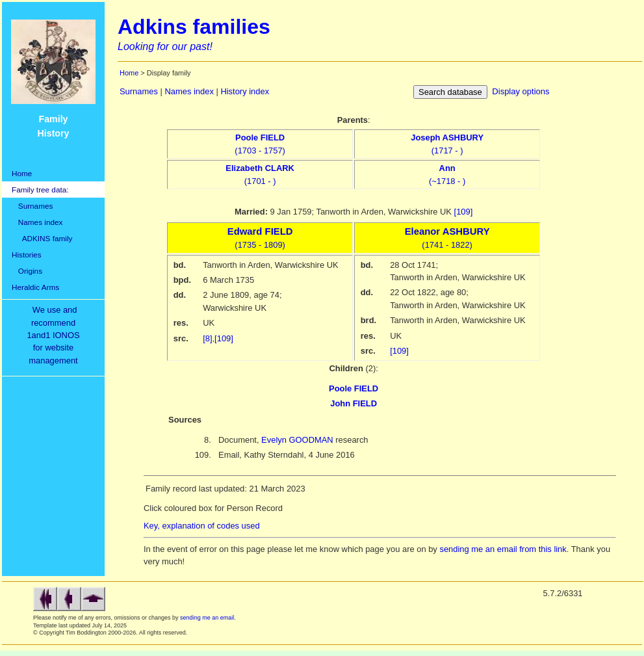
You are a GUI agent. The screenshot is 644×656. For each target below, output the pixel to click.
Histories (27, 255)
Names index (37, 222)
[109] (464, 212)
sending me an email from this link (503, 549)
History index (245, 91)
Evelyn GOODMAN (297, 440)
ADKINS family (42, 238)
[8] (207, 338)
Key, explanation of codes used (202, 526)
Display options (521, 91)
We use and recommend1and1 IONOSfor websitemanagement (55, 335)
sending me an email (207, 618)
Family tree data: (40, 190)
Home (22, 173)
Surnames (32, 206)
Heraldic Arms (35, 287)
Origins (27, 271)
